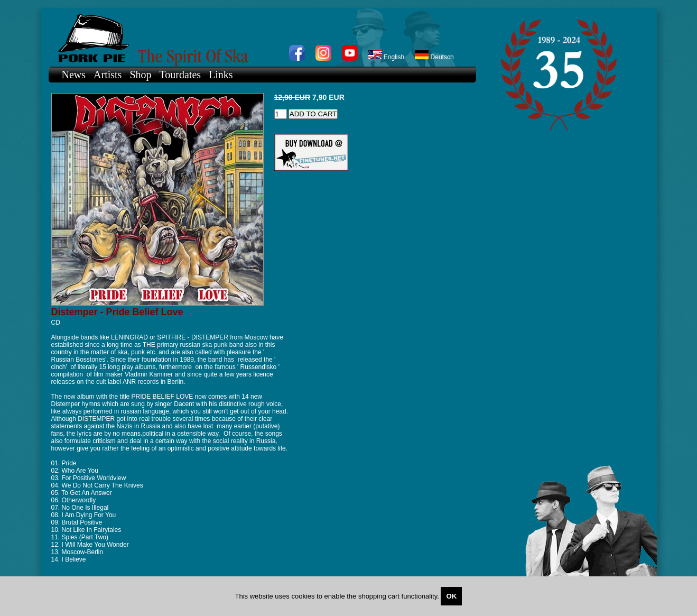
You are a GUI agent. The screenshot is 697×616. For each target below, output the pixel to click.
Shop (140, 75)
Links (221, 75)
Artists (108, 75)
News (74, 75)
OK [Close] (451, 596)
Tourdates (180, 75)
